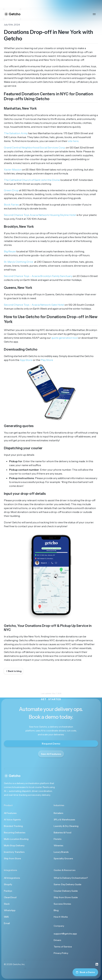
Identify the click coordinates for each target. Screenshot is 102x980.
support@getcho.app (65, 934)
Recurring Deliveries (15, 833)
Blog (56, 910)
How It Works (61, 917)
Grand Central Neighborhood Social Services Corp (34, 147)
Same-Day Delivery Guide (68, 884)
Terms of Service (63, 947)
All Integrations (12, 878)
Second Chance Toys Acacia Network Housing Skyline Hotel (40, 215)
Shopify (8, 884)
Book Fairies (11, 205)
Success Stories (62, 904)
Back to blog (13, 671)
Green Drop (11, 190)
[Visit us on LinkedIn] (97, 964)
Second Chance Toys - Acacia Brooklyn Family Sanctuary (38, 276)
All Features (10, 813)
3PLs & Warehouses (64, 820)
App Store (26, 360)
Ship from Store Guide (66, 897)
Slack (7, 904)
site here (73, 141)
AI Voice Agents (12, 820)
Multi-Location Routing (16, 839)
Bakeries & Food (62, 833)
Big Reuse (10, 251)
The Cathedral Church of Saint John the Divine (32, 180)
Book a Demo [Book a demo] (85, 972)
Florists (58, 839)
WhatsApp (10, 910)
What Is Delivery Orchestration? (71, 878)
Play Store (47, 360)
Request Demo (51, 744)
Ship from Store (12, 858)
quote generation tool (65, 338)
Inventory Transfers (14, 852)
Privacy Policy (61, 953)
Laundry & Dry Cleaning (66, 826)
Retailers (58, 813)
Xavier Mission (13, 170)
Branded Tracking (13, 826)
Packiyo (8, 891)
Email (7, 923)
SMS (6, 917)
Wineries (58, 845)
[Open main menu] (94, 14)
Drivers (57, 940)
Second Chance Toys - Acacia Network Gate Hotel (34, 305)
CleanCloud (10, 897)
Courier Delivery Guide (66, 891)
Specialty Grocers (63, 858)
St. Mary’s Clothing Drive (19, 262)
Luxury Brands (61, 852)
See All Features (51, 754)
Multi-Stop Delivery (14, 845)
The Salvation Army (16, 133)
